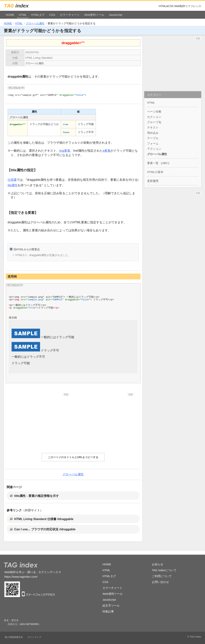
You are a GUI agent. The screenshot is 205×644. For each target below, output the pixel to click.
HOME (10, 15)
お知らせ (158, 564)
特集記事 (108, 611)
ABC (165, 163)
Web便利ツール (94, 15)
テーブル (153, 138)
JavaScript (116, 15)
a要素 (107, 151)
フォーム (153, 143)
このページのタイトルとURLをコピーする (73, 457)
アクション (154, 149)
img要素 (65, 151)
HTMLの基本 (155, 172)
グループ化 (154, 122)
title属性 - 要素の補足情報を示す (37, 496)
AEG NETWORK (29, 624)
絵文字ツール (111, 606)
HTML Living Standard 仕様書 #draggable (44, 519)
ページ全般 (154, 111)
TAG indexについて (164, 570)
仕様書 (12, 180)
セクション (154, 117)
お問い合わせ (160, 582)
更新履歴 (153, 181)
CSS (52, 15)
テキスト (153, 127)
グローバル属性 (35, 23)
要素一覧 (153, 163)
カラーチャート (70, 15)
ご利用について (162, 576)
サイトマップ (34, 637)
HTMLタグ (38, 15)
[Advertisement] (41, 420)
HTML (23, 15)
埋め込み (153, 133)
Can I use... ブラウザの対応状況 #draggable (45, 529)
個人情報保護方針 (14, 637)
